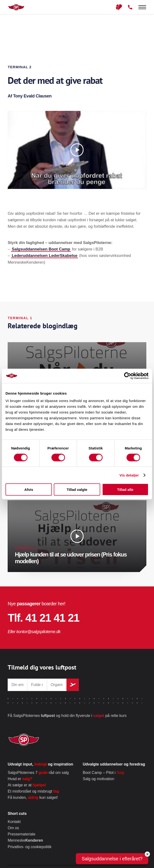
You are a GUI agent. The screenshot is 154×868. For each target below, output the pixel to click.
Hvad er (20, 779)
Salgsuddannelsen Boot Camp (41, 249)
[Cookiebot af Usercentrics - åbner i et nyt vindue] (128, 376)
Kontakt (14, 822)
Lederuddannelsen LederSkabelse (44, 256)
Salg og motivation (99, 779)
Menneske (25, 840)
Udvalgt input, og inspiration (40, 764)
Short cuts (17, 814)
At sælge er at (27, 785)
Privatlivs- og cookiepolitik (30, 847)
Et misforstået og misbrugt (33, 791)
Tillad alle (125, 490)
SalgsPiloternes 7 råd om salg (38, 773)
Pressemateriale (22, 834)
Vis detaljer (129, 475)
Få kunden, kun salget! (33, 797)
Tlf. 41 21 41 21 (43, 618)
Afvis (29, 490)
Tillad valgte (77, 490)
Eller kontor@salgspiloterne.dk (34, 632)
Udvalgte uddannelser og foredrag (114, 764)
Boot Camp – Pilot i (103, 773)
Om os (13, 828)
